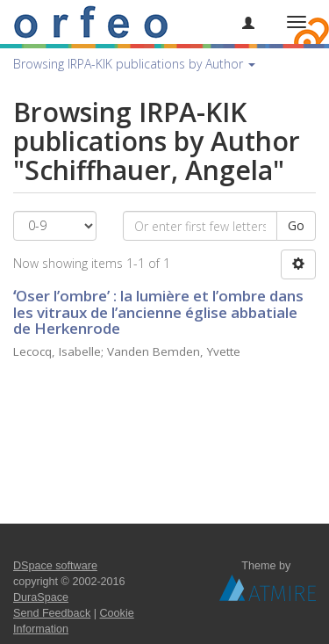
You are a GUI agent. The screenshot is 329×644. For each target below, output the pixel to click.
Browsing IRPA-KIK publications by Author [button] (134, 64)
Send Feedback (52, 613)
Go (296, 225)
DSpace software (55, 566)
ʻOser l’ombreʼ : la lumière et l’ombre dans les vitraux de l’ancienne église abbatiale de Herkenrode (158, 312)
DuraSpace (41, 597)
